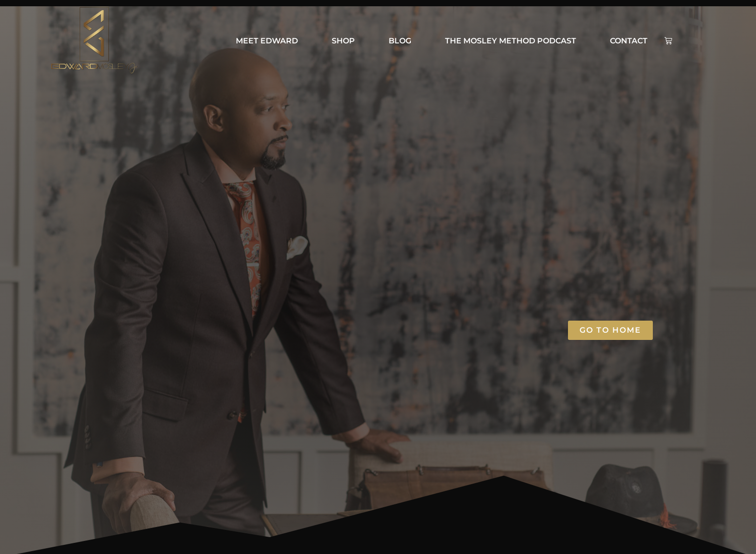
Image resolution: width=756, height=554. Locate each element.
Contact (629, 41)
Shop (343, 41)
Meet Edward (267, 41)
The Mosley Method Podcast (511, 41)
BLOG (400, 41)
